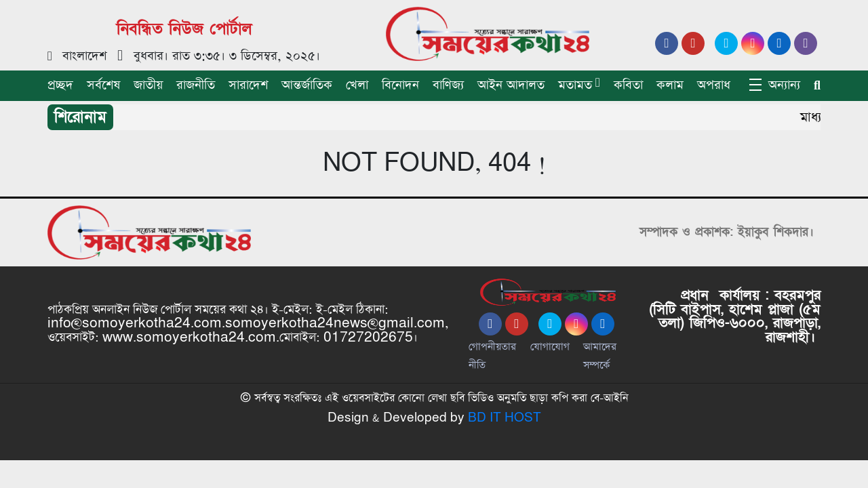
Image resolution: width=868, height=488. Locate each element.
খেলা (357, 85)
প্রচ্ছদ (60, 85)
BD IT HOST (505, 418)
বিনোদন (400, 85)
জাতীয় (148, 85)
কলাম (670, 85)
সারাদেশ (248, 85)
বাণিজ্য (448, 85)
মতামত (575, 85)
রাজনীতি (196, 85)
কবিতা (628, 85)
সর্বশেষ (103, 85)
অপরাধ (714, 85)
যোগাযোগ (550, 347)
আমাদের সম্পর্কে (600, 356)
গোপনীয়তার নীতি (492, 356)
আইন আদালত (511, 85)
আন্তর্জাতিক (307, 85)
